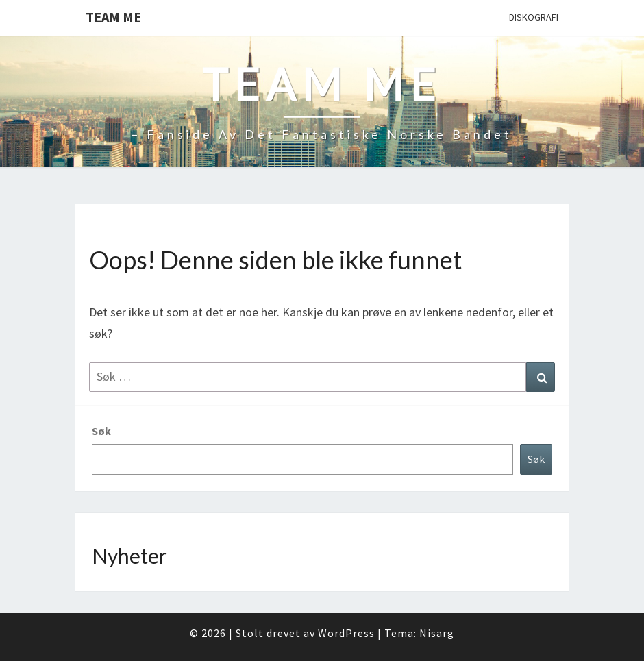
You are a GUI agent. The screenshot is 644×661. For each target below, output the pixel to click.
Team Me (113, 17)
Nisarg (437, 633)
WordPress (346, 633)
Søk (101, 431)
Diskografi (534, 17)
